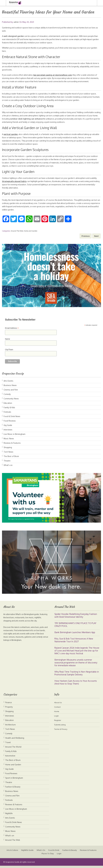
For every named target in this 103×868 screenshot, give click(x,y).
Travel (8, 745)
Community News (11, 401)
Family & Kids (9, 410)
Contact (58, 709)
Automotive (10, 758)
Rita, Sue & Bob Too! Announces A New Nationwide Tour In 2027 (74, 642)
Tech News (8, 454)
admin (16, 22)
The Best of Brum (11, 459)
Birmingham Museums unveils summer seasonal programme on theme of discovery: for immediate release (76, 665)
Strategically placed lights (23, 184)
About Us (58, 705)
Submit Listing (60, 727)
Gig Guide (8, 427)
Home (57, 714)
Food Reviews (10, 423)
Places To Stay (58, 856)
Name (7, 341)
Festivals (7, 414)
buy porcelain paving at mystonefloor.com (55, 75)
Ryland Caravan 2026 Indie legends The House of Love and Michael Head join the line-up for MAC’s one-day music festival (77, 653)
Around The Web (17, 233)
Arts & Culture (21, 852)
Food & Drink (64, 852)
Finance (9, 705)
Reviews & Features (12, 445)
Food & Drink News (12, 419)
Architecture (10, 727)
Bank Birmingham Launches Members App (75, 635)
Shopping (8, 450)
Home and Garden (31, 233)
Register (58, 722)
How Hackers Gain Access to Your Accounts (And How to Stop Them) (76, 685)
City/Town (9, 352)
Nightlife (9, 816)
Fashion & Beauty (13, 789)
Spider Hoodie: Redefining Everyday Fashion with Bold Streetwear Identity (76, 618)
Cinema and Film (11, 392)
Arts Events (8, 383)
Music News (9, 441)
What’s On (51, 852)
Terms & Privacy (61, 731)
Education (8, 405)
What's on (8, 467)
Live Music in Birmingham (14, 436)
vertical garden (11, 137)
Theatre (7, 463)
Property (9, 709)
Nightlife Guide (37, 852)
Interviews (8, 432)
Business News (10, 388)
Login (57, 718)
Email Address (12, 330)
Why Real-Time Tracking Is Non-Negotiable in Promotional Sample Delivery (77, 675)
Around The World (13, 749)
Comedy (7, 396)
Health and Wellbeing (15, 740)
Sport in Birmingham (14, 780)
